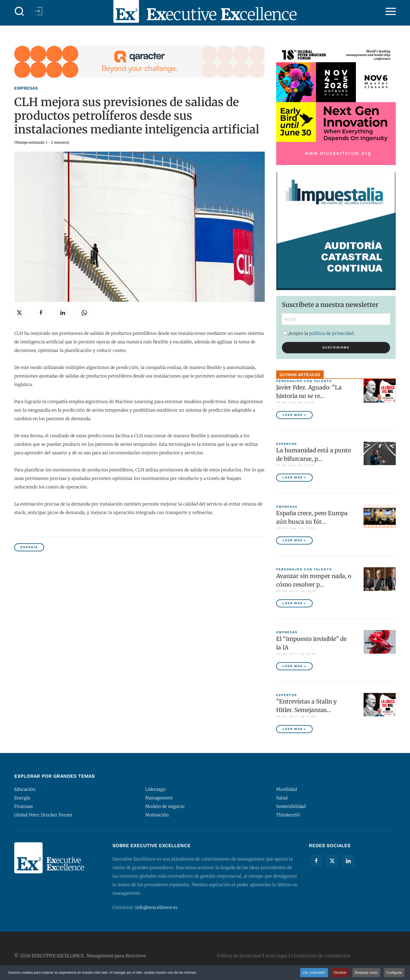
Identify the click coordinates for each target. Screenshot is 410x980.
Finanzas (23, 806)
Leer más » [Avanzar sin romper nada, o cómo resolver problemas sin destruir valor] (294, 603)
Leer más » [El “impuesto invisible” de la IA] (294, 666)
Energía (29, 547)
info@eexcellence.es (156, 907)
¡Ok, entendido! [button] (314, 973)
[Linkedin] (348, 861)
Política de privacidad (239, 956)
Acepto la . (319, 333)
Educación (25, 789)
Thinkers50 (288, 815)
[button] (19, 11)
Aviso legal (276, 956)
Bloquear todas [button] (366, 973)
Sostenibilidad (291, 806)
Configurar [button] (394, 973)
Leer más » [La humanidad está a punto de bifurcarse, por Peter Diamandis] (294, 477)
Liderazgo (155, 789)
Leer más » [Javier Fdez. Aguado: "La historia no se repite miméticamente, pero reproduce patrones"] (294, 415)
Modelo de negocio (165, 806)
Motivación (157, 815)
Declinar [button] (340, 973)
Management (159, 798)
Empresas (26, 88)
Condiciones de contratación (321, 956)
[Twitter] (332, 861)
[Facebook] (316, 861)
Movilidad (287, 789)
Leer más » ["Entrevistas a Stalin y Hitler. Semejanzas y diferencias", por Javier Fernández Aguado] (294, 729)
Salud (282, 798)
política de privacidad (331, 333)
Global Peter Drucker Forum (43, 815)
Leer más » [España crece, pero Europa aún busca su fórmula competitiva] (294, 540)
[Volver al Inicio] (205, 11)
